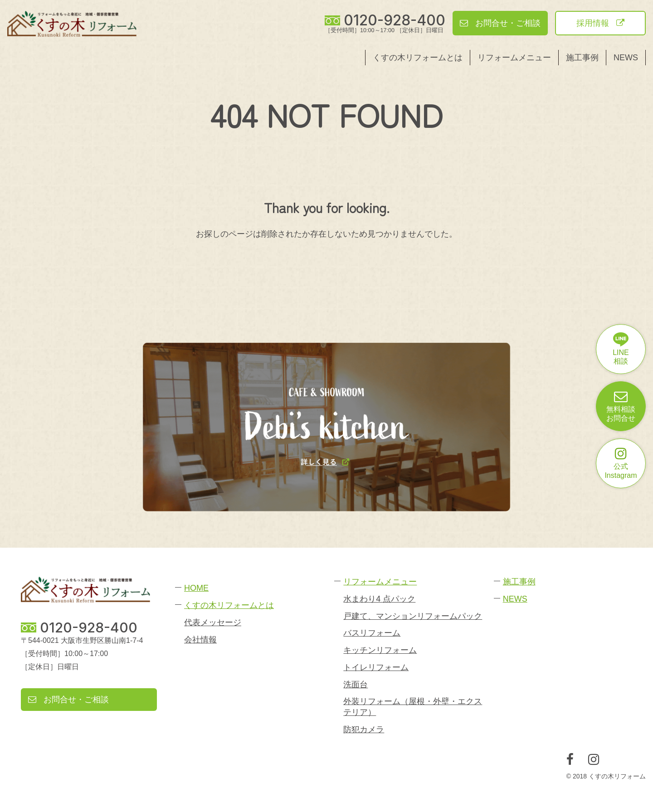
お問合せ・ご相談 (500, 23)
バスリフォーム (372, 633)
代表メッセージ (213, 622)
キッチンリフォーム (380, 650)
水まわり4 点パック (379, 599)
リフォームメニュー (514, 58)
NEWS (626, 58)
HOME (196, 588)
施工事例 (582, 58)
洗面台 (356, 685)
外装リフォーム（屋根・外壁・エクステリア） (413, 707)
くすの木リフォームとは (418, 58)
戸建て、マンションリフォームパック (413, 616)
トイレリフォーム (376, 667)
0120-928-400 (395, 20)
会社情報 (200, 640)
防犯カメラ (364, 729)
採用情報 (600, 23)
